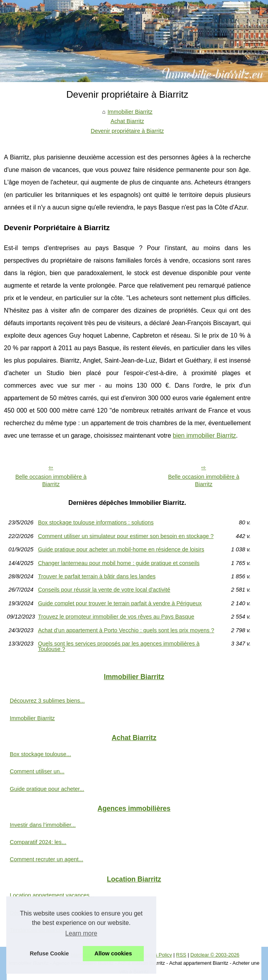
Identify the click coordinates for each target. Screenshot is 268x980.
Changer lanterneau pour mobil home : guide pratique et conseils (119, 563)
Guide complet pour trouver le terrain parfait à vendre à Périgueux (120, 603)
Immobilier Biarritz (130, 112)
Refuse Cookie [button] (49, 953)
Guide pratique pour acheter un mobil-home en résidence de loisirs (121, 549)
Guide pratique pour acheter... (47, 789)
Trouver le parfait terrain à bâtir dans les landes (97, 576)
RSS (181, 955)
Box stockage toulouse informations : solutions (96, 522)
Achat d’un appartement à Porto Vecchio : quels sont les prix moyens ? (126, 630)
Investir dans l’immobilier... (43, 825)
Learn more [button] (81, 933)
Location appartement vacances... (52, 895)
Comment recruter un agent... (46, 859)
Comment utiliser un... (37, 771)
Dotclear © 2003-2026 (215, 955)
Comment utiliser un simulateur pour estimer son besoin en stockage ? (126, 536)
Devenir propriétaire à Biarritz (127, 131)
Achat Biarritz (127, 121)
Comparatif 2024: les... (38, 842)
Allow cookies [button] (113, 953)
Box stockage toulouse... (40, 754)
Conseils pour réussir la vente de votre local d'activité (104, 590)
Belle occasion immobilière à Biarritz (51, 480)
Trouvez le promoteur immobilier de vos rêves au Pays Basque (116, 617)
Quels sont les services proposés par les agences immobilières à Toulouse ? (119, 646)
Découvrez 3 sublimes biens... (47, 701)
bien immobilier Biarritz (204, 435)
